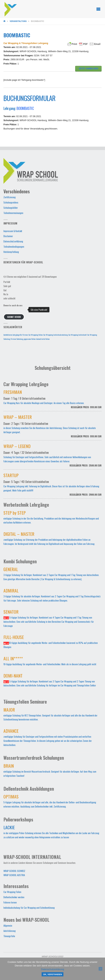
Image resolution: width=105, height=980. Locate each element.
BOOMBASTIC (25, 108)
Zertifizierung (10, 197)
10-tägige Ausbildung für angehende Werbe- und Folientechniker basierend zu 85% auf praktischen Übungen (51, 643)
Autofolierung (10, 931)
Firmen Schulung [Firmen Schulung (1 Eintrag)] (17, 339)
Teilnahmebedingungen (14, 247)
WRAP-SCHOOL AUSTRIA (14, 875)
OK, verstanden (52, 974)
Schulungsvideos (11, 202)
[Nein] (100, 969)
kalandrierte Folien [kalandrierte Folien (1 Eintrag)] (43, 339)
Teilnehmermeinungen (13, 213)
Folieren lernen (10, 902)
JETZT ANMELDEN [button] (88, 69)
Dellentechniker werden (14, 897)
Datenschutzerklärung (13, 241)
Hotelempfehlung (11, 252)
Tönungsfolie (9, 936)
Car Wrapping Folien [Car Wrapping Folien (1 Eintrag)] (36, 335)
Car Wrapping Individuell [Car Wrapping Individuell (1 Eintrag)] (77, 335)
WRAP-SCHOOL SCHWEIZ (14, 871)
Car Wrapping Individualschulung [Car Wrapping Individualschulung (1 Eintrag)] (55, 335)
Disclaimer (8, 236)
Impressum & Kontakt (13, 231)
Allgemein (8, 926)
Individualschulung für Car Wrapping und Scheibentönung (29, 908)
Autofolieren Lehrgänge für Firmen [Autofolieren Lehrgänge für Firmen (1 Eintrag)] (16, 335)
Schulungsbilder (11, 208)
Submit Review (14, 317)
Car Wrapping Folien (12, 892)
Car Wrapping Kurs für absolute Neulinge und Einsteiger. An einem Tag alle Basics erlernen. (52, 401)
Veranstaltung (18, 21)
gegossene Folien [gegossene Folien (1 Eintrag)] (30, 339)
